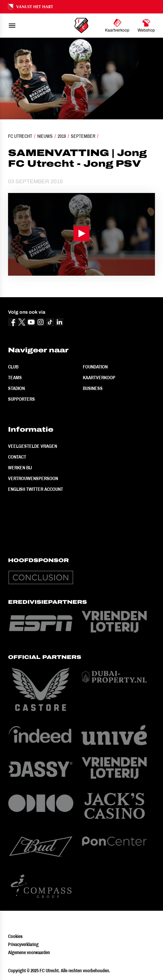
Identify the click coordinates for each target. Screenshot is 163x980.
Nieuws (45, 136)
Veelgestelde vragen (33, 446)
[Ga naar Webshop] (146, 26)
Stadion (16, 388)
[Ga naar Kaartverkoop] (117, 26)
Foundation (95, 367)
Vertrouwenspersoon (33, 478)
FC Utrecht (20, 136)
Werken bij (20, 468)
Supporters (21, 399)
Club (13, 367)
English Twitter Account (36, 489)
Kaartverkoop (99, 378)
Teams (15, 378)
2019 (62, 136)
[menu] (12, 26)
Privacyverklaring (23, 944)
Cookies (15, 936)
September (83, 136)
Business (93, 388)
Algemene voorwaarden (29, 952)
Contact (17, 457)
